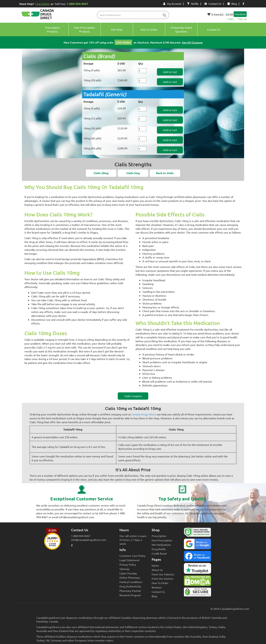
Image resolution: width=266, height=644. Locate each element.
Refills (193, 4)
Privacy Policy (128, 564)
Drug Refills (159, 549)
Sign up (242, 19)
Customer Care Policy (132, 556)
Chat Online (42, 4)
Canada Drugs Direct (144, 414)
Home (155, 565)
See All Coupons (192, 42)
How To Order (160, 583)
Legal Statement (129, 560)
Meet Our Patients (163, 574)
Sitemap (124, 569)
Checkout (240, 14)
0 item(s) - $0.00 (220, 14)
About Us (157, 570)
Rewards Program (130, 595)
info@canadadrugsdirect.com (89, 540)
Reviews (157, 587)
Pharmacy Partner (130, 591)
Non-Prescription (162, 540)
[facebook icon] (243, 4)
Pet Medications (161, 545)
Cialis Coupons (133, 396)
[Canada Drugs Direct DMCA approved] (197, 582)
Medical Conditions (131, 582)
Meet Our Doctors (163, 578)
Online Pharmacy (130, 577)
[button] (101, 173)
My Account (172, 4)
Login (230, 19)
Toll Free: (72, 4)
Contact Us (213, 4)
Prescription (159, 536)
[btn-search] (164, 15)
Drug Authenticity (130, 586)
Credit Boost (159, 553)
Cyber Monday (128, 573)
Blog (232, 4)
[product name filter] (134, 15)
